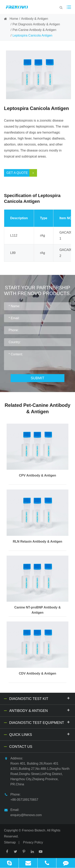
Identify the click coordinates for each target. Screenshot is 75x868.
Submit (37, 378)
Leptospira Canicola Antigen (32, 35)
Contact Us (21, 747)
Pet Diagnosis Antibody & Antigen (36, 24)
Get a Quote (22, 173)
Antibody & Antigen (34, 19)
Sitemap (10, 842)
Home (14, 19)
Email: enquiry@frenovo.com (23, 812)
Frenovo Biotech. (34, 830)
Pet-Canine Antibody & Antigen (34, 30)
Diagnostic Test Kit (40, 698)
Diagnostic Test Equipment (40, 722)
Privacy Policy (33, 842)
